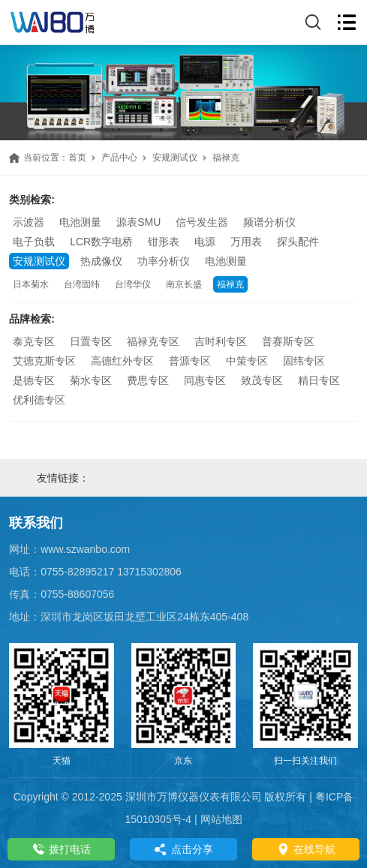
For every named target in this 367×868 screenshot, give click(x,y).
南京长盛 (184, 284)
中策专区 (247, 361)
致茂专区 (262, 380)
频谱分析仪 (269, 222)
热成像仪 (101, 261)
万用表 (246, 242)
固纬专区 (304, 361)
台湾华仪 (133, 284)
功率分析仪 (164, 261)
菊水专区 (91, 380)
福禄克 (230, 284)
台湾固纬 (82, 284)
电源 (205, 242)
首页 (77, 158)
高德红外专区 (122, 361)
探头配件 (298, 242)
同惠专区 (205, 380)
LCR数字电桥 (101, 242)
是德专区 (34, 380)
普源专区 (190, 361)
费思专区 (148, 380)
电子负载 (34, 242)
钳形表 (164, 242)
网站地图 (221, 819)
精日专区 (319, 380)
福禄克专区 (153, 341)
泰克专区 (34, 341)
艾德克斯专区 (44, 361)
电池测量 (80, 222)
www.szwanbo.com (85, 549)
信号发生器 (202, 222)
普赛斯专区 (288, 341)
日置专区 (91, 341)
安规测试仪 (175, 158)
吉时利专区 (221, 341)
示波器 (29, 222)
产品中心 (119, 158)
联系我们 (36, 523)
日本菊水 (31, 284)
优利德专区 (39, 400)
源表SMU (138, 222)
